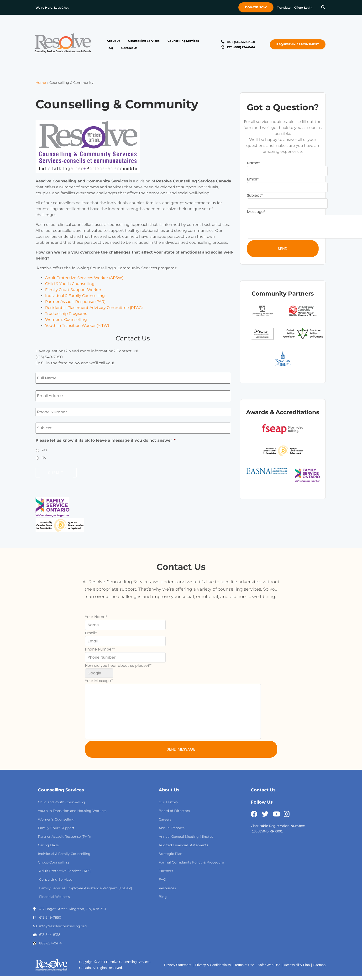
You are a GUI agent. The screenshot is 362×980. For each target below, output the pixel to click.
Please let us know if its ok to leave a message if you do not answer (106, 440)
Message (255, 212)
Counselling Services (144, 41)
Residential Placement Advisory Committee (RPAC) (94, 308)
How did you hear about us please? (117, 665)
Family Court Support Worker (73, 290)
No (44, 457)
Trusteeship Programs (66, 314)
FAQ (110, 48)
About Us (113, 41)
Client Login (303, 8)
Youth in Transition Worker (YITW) (77, 326)
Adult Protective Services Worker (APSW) (84, 278)
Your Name (95, 617)
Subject (254, 195)
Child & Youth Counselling (70, 284)
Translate (284, 8)
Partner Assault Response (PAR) (75, 302)
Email (252, 179)
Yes (44, 450)
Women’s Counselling (66, 320)
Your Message (98, 681)
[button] (323, 8)
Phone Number (99, 649)
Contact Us (129, 48)
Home (41, 83)
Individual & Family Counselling (75, 296)
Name (253, 163)
